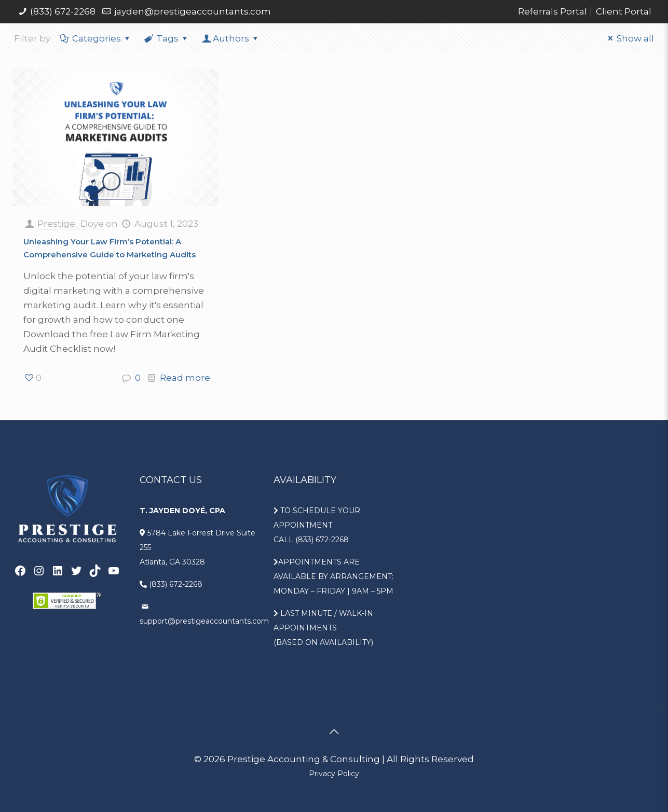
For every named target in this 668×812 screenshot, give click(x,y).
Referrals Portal (553, 11)
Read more (185, 378)
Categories (96, 38)
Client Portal (624, 11)
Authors (231, 38)
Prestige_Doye (71, 224)
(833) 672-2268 (63, 11)
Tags (167, 38)
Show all (629, 38)
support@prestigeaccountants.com (204, 621)
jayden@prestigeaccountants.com (193, 11)
